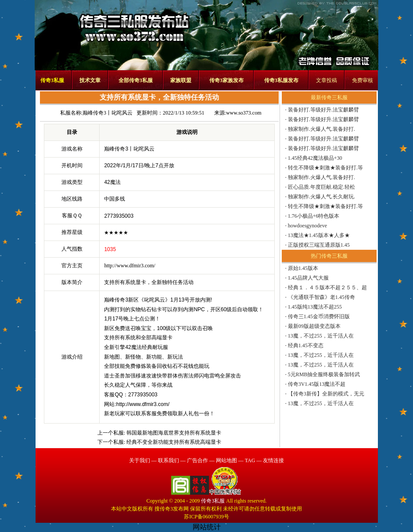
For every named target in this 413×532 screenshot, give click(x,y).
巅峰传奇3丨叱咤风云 (108, 113)
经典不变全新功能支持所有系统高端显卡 (174, 442)
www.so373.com (244, 113)
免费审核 (363, 80)
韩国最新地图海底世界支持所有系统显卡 (174, 433)
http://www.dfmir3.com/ (130, 266)
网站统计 (207, 527)
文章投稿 (327, 80)
